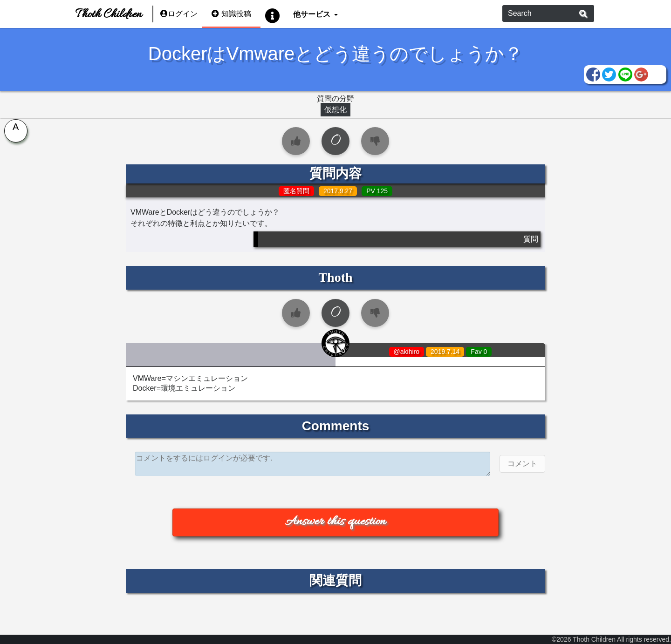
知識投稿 (231, 14)
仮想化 (335, 110)
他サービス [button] (312, 14)
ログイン (179, 14)
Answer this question (335, 522)
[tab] (14, 133)
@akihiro (407, 352)
